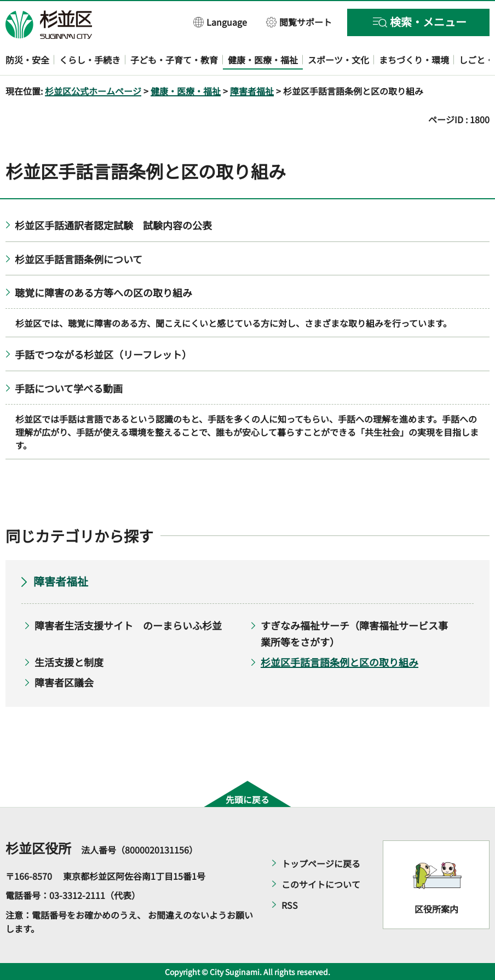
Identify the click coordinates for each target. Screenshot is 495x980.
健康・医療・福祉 (186, 91)
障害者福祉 (252, 91)
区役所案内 (436, 909)
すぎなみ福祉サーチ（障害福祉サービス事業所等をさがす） (354, 634)
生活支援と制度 (69, 662)
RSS (290, 905)
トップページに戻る (321, 863)
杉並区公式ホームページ (93, 91)
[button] (220, 22)
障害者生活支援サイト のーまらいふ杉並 (128, 625)
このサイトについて (321, 884)
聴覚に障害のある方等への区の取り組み (103, 292)
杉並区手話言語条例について (79, 259)
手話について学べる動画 (69, 388)
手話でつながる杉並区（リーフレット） (103, 354)
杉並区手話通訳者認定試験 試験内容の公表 (113, 225)
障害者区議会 (64, 682)
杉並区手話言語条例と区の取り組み (339, 662)
